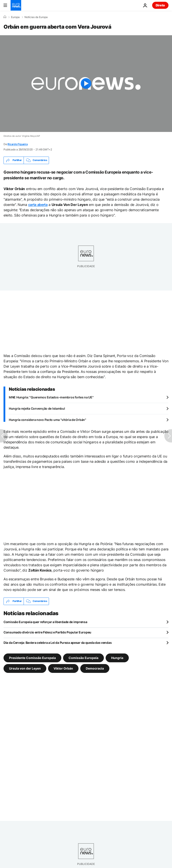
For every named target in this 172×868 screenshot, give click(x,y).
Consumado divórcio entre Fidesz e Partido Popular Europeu (47, 632)
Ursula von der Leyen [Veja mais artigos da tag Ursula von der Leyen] (25, 668)
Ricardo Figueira (18, 144)
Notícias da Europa (36, 17)
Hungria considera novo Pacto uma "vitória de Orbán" (48, 420)
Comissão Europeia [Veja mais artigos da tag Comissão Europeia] (83, 658)
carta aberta (38, 205)
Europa (15, 17)
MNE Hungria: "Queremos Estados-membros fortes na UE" (51, 397)
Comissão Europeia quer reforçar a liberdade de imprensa (45, 622)
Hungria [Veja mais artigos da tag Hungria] (117, 658)
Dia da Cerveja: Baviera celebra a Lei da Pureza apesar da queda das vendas (58, 643)
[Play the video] (86, 84)
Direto (160, 5)
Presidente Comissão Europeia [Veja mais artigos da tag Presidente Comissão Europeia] (32, 658)
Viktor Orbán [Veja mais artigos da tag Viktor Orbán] (63, 668)
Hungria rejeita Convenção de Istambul (37, 408)
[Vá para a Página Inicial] (16, 5)
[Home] (5, 17)
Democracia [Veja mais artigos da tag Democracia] (95, 668)
